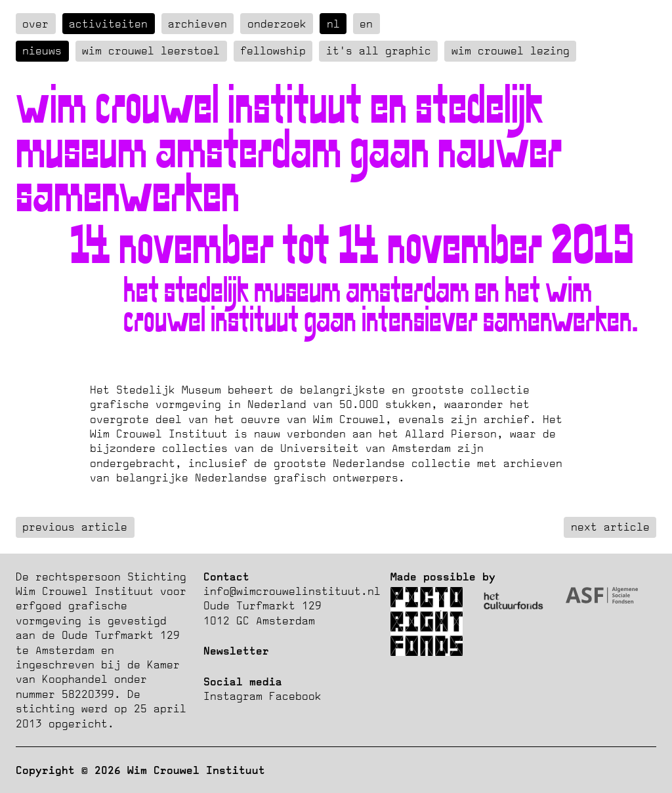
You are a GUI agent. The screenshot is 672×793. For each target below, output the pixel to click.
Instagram (233, 696)
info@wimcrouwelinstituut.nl (292, 591)
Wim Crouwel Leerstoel (151, 51)
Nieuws (42, 51)
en (366, 24)
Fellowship (273, 51)
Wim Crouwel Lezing (511, 51)
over (35, 24)
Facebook (295, 696)
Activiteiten (108, 24)
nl (333, 24)
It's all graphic (379, 51)
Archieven (198, 24)
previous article (75, 527)
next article (610, 527)
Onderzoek (277, 24)
